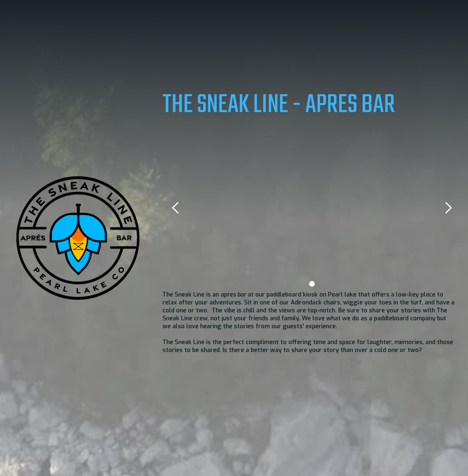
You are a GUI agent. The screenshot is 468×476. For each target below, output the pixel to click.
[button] (176, 208)
